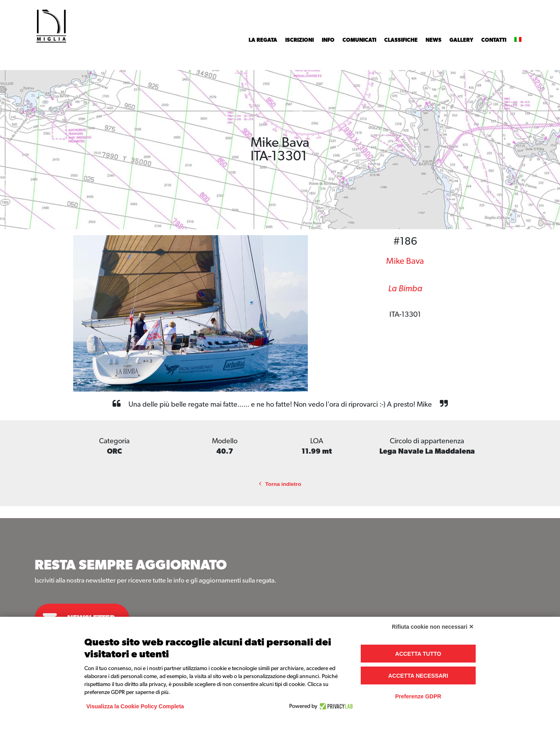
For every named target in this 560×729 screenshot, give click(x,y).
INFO (328, 40)
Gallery (461, 40)
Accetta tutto (418, 654)
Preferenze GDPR (418, 696)
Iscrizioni (299, 40)
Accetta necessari (418, 676)
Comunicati (359, 40)
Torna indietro (280, 484)
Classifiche (401, 40)
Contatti (494, 40)
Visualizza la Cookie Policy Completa (135, 706)
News (434, 40)
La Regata (263, 40)
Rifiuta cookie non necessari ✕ (433, 627)
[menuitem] (518, 40)
